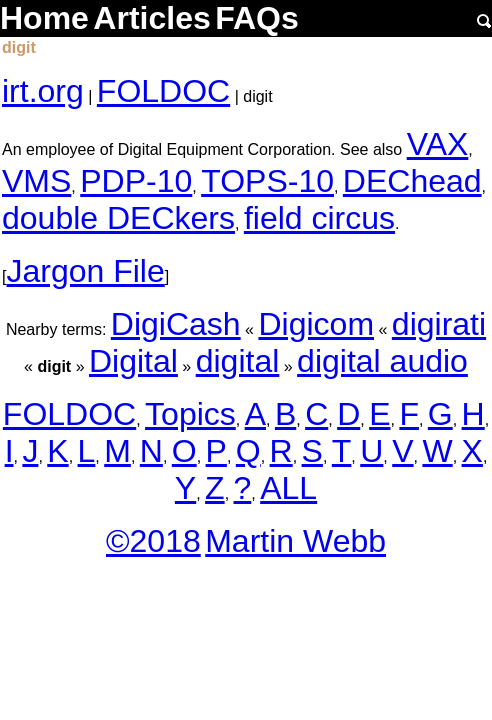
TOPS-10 (267, 181)
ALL (288, 488)
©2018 (153, 541)
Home (44, 18)
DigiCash (176, 324)
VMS (36, 181)
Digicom (316, 324)
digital (238, 361)
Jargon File (85, 271)
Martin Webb (295, 541)
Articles (151, 18)
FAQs (257, 18)
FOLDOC (163, 91)
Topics (190, 414)
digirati (439, 324)
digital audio (382, 361)
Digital (133, 361)
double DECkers (118, 218)
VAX (438, 144)
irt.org (43, 91)
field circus (319, 218)
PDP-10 (136, 181)
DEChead (412, 181)
